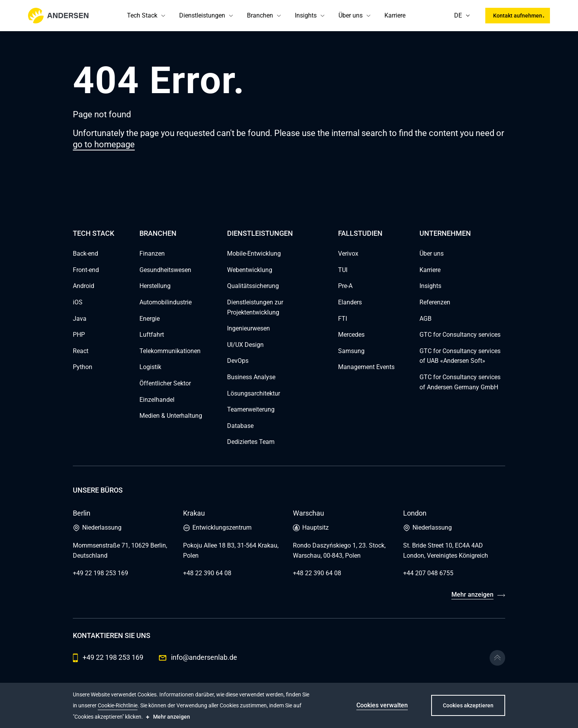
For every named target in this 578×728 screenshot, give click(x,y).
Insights (306, 15)
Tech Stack (142, 15)
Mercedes (351, 335)
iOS (78, 302)
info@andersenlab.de (198, 657)
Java (80, 319)
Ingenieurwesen (248, 328)
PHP (79, 335)
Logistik (150, 367)
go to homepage (104, 144)
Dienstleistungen (202, 15)
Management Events (366, 367)
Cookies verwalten (382, 705)
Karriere (395, 15)
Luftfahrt (152, 335)
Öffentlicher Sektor (165, 383)
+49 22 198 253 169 (100, 573)
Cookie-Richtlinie (118, 705)
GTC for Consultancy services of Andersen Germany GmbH (460, 382)
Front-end (86, 270)
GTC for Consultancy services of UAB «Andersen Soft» (460, 356)
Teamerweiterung (251, 409)
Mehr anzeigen (472, 595)
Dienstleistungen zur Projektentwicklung (255, 307)
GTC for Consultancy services (460, 335)
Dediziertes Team (251, 442)
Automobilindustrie (166, 302)
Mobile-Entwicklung (254, 254)
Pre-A (345, 286)
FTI (343, 319)
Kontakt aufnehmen (518, 16)
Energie (150, 319)
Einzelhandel (157, 400)
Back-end (85, 254)
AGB (426, 319)
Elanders (350, 302)
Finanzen (152, 254)
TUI (343, 270)
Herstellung (155, 286)
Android (84, 286)
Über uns (351, 15)
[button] (163, 16)
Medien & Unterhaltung (171, 416)
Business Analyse (251, 377)
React (81, 351)
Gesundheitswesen (165, 270)
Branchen (260, 15)
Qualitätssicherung (253, 286)
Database (240, 426)
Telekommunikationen (170, 351)
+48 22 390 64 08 (207, 573)
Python (83, 367)
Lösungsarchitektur (254, 393)
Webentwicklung (250, 270)
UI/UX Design (245, 345)
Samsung (351, 351)
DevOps (238, 361)
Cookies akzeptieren (468, 705)
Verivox (348, 254)
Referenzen (435, 302)
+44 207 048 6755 (428, 573)
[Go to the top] (497, 658)
